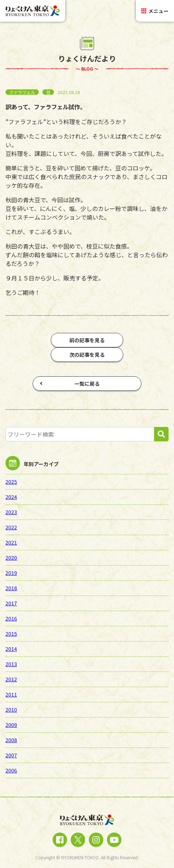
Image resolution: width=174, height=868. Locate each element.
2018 (11, 588)
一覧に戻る (70, 384)
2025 (11, 482)
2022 (11, 527)
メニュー (155, 11)
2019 (11, 573)
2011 (11, 694)
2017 (11, 603)
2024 (11, 497)
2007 (11, 755)
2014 (11, 649)
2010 (11, 710)
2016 (11, 618)
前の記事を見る (87, 340)
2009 (11, 725)
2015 (11, 634)
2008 (11, 740)
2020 (11, 558)
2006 (11, 770)
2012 (11, 679)
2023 (11, 512)
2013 (11, 664)
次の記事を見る (87, 355)
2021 (11, 542)
